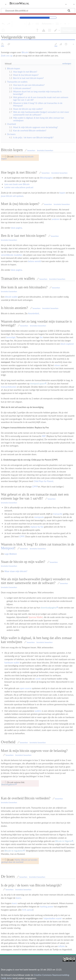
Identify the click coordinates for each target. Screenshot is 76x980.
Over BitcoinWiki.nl (25, 976)
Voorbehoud (42, 976)
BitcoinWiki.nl (19, 4)
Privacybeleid (7, 976)
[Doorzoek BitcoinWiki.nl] (38, 10)
